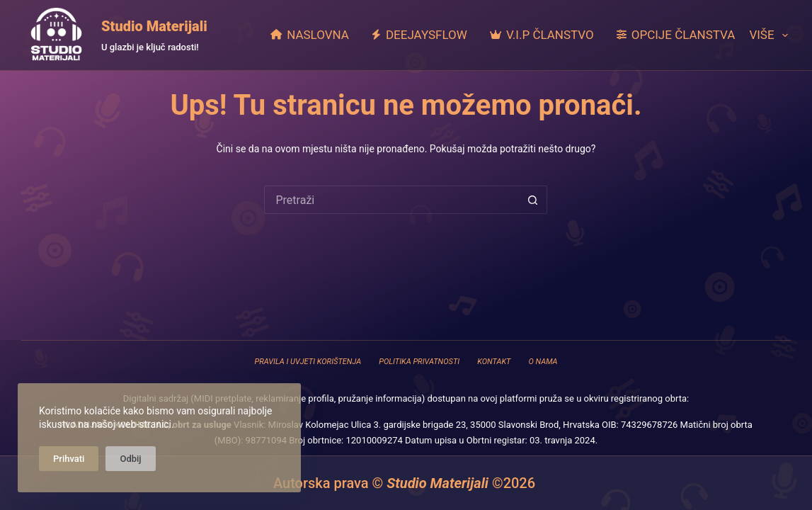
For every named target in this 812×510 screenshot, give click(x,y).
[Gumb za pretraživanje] (533, 200)
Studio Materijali (154, 26)
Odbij (130, 459)
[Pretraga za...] (391, 200)
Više (768, 35)
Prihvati (69, 459)
